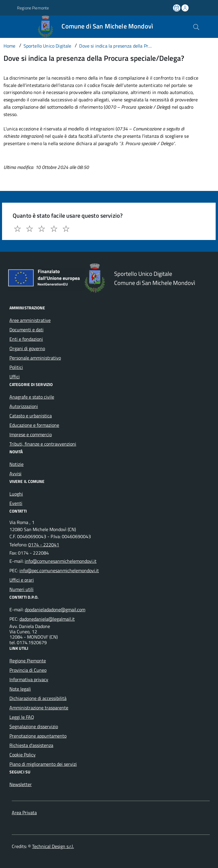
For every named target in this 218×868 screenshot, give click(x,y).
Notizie (16, 464)
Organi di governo (27, 348)
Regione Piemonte (28, 661)
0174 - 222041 (44, 545)
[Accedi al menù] (8, 26)
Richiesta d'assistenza (31, 745)
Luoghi (16, 494)
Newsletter (21, 784)
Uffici (15, 377)
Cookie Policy (23, 755)
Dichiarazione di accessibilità (38, 698)
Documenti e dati (26, 330)
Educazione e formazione (34, 425)
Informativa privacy (29, 679)
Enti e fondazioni (26, 339)
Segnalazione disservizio (34, 726)
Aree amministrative (30, 320)
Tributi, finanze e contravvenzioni (43, 444)
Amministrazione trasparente (39, 708)
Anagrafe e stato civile (32, 397)
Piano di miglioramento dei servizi (43, 764)
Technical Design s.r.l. (53, 846)
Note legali (20, 689)
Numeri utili (21, 589)
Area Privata (24, 812)
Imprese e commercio (31, 434)
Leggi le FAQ (22, 717)
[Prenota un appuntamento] (177, 8)
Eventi (16, 503)
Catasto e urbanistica (31, 416)
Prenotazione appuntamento (38, 736)
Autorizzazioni (24, 406)
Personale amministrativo (35, 358)
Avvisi (15, 474)
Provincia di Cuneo (28, 670)
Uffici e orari (22, 580)
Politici (16, 367)
